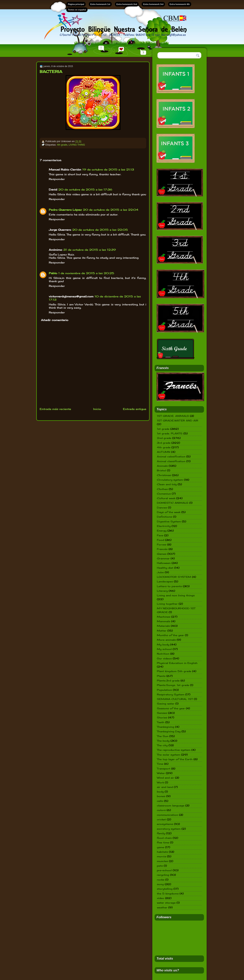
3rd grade (164, 443)
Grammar (163, 558)
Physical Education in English (177, 663)
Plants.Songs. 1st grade (173, 685)
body (160, 792)
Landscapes (165, 581)
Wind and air (165, 778)
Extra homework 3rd (153, 4)
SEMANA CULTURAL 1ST (175, 699)
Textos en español (77, 10)
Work (160, 782)
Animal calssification (171, 456)
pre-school (164, 870)
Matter (162, 631)
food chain (164, 838)
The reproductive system (174, 750)
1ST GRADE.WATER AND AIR (178, 420)
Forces (162, 544)
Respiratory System (171, 694)
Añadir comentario (55, 320)
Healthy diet (165, 568)
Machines (164, 617)
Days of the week (169, 512)
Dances (162, 508)
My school (164, 649)
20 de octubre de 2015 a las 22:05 (100, 230)
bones (161, 796)
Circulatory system (170, 480)
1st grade (163, 429)
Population (164, 690)
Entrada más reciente (55, 409)
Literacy (162, 591)
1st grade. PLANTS (170, 433)
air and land (165, 787)
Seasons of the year (171, 708)
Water (161, 773)
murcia (161, 856)
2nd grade (164, 438)
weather (162, 907)
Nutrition (163, 654)
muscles (162, 861)
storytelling (165, 889)
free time (163, 842)
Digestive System (169, 521)
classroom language (171, 805)
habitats (162, 852)
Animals (162, 466)
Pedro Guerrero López (65, 210)
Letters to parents (169, 586)
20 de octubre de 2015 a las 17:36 (85, 189)
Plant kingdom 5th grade (174, 671)
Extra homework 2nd (127, 4)
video (161, 898)
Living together (167, 604)
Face (160, 535)
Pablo (53, 273)
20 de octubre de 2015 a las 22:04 (111, 210)
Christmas (164, 475)
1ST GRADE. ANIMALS (173, 416)
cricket (161, 819)
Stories (162, 717)
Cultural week (166, 498)
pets (160, 866)
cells (160, 801)
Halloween (164, 563)
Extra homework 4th (180, 4)
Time (160, 764)
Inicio (97, 409)
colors (161, 810)
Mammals (164, 621)
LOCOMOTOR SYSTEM (174, 577)
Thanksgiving (166, 727)
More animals (166, 640)
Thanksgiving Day (169, 731)
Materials (163, 626)
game (161, 847)
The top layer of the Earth (175, 759)
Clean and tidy (167, 484)
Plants (161, 676)
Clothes (162, 489)
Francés (162, 549)
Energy (162, 531)
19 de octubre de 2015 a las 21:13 (108, 169)
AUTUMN (164, 452)
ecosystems (165, 824)
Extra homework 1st (100, 4)
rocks (161, 880)
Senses (162, 713)
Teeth (161, 722)
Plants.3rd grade (168, 681)
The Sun (163, 736)
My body (163, 645)
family (161, 833)
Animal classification (171, 461)
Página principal (76, 4)
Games (162, 554)
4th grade (62, 145)
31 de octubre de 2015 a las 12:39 (90, 250)
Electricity (164, 526)
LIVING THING (77, 145)
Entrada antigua (135, 409)
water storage (166, 903)
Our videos (164, 658)
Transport (164, 769)
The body (163, 741)
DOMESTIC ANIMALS (173, 503)
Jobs (160, 572)
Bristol (161, 470)
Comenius (164, 494)
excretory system (169, 829)
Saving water (166, 704)
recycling (163, 875)
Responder (57, 179)
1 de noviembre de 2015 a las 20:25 (86, 273)
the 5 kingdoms (168, 894)
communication (167, 815)
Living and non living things (176, 595)
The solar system (169, 755)
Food (161, 540)
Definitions (165, 517)
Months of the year (170, 635)
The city (162, 745)
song (160, 884)
